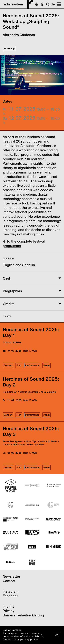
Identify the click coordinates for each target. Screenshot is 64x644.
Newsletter (11, 576)
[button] (58, 4)
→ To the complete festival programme (24, 243)
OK (57, 635)
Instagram (11, 591)
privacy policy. (29, 639)
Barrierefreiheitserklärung (23, 615)
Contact (9, 581)
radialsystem (18, 4)
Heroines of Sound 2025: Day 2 (31, 382)
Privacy (9, 611)
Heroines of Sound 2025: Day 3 (31, 431)
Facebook (11, 596)
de (53, 4)
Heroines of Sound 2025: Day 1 (31, 332)
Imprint (8, 606)
